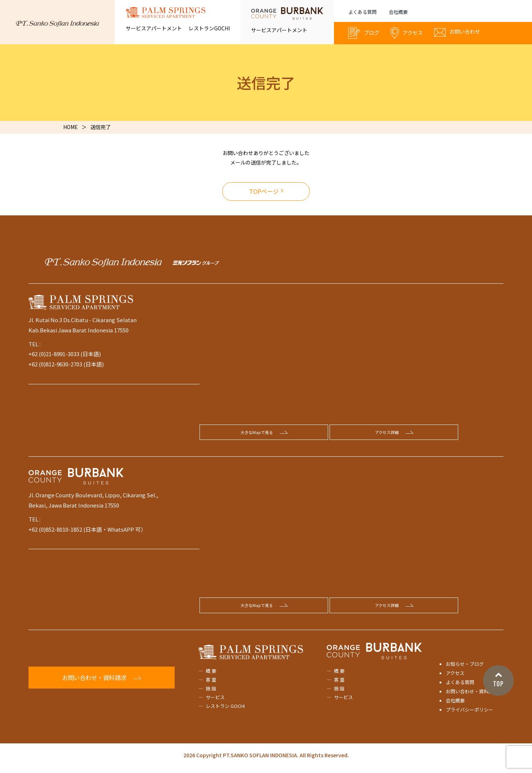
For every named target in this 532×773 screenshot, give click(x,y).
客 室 (211, 685)
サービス (215, 703)
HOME (71, 127)
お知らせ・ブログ (465, 669)
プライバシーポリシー (470, 715)
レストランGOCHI (209, 28)
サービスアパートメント (154, 28)
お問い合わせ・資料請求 (472, 697)
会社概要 (398, 12)
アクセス (455, 678)
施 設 (211, 694)
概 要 (211, 676)
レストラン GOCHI (225, 711)
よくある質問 (362, 12)
